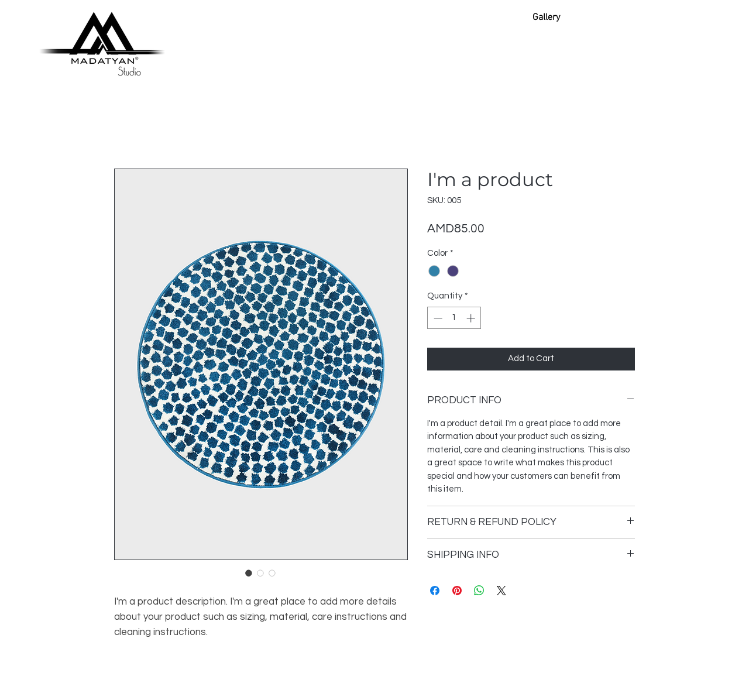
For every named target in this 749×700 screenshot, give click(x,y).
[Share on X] (501, 591)
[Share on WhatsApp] (479, 591)
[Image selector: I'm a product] (249, 573)
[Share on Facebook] (435, 591)
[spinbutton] (454, 318)
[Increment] (472, 318)
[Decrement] (437, 318)
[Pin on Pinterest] (457, 591)
